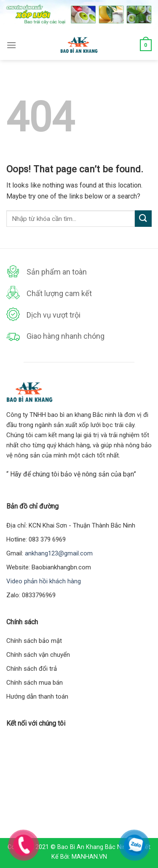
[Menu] (11, 45)
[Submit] (143, 219)
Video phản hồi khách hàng (44, 581)
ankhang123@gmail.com (59, 553)
